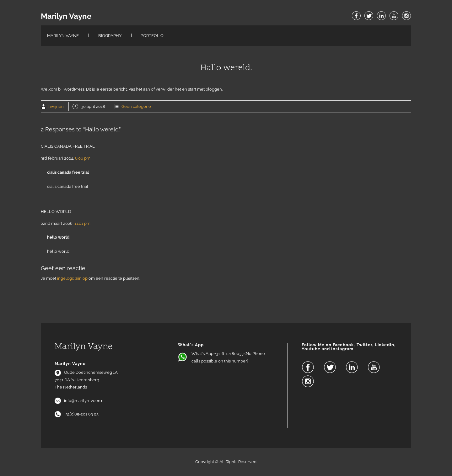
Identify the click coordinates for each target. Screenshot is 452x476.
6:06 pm (83, 158)
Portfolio (152, 36)
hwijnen (56, 106)
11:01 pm (82, 223)
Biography (110, 36)
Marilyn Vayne (66, 16)
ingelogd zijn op (72, 278)
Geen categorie (136, 106)
